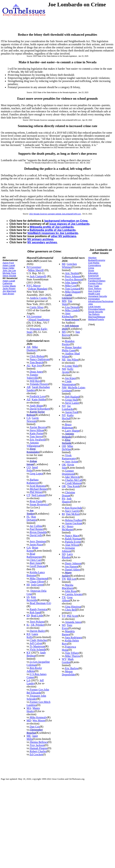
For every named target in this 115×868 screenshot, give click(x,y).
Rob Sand (35, 612)
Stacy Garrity (72, 511)
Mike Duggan (73, 292)
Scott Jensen (72, 320)
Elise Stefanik (66, 441)
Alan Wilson (72, 545)
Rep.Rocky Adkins (34, 670)
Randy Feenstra (38, 609)
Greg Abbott (67, 599)
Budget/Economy (97, 260)
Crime (91, 268)
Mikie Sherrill (36, 270)
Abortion (92, 258)
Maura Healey (33, 710)
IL (28, 625)
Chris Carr (36, 560)
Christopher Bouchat (35, 731)
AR (29, 387)
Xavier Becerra (38, 427)
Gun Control (94, 291)
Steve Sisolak (9, 276)
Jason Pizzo (36, 545)
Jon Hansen (71, 566)
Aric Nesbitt (72, 273)
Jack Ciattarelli (38, 276)
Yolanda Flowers (39, 384)
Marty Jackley (67, 574)
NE (64, 360)
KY (29, 653)
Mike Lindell (72, 310)
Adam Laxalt (9, 265)
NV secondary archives (42, 242)
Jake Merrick (72, 477)
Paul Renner (37, 529)
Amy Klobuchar (68, 315)
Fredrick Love (38, 396)
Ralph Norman (73, 539)
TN (64, 579)
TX (64, 597)
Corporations (95, 265)
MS (64, 332)
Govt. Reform (95, 289)
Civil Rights (94, 263)
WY (64, 659)
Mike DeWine (67, 448)
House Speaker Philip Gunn (72, 349)
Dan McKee (73, 514)
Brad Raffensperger (34, 555)
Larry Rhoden (67, 556)
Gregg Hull (71, 400)
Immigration (94, 299)
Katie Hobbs (39, 399)
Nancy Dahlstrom (40, 359)
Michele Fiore (9, 273)
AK (29, 347)
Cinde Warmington (69, 383)
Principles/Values (97, 309)
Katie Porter (36, 433)
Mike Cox (71, 286)
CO (29, 467)
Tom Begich (36, 362)
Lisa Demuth (72, 307)
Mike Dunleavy (32, 349)
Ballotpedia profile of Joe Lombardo (53, 230)
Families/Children (97, 281)
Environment (94, 278)
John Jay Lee (9, 270)
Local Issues (94, 307)
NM (64, 387)
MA (29, 708)
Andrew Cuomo (39, 298)
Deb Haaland (72, 397)
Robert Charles (38, 751)
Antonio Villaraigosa (33, 444)
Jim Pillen (72, 360)
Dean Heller (9, 268)
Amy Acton (71, 462)
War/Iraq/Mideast (97, 317)
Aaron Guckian (74, 523)
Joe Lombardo (68, 408)
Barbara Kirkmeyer (33, 481)
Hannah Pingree (39, 748)
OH (64, 446)
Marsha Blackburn (68, 587)
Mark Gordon (68, 661)
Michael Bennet (39, 489)
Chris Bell (71, 610)
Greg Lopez (36, 474)
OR (64, 486)
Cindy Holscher (38, 640)
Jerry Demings (38, 541)
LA (28, 680)
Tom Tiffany (72, 653)
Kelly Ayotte (68, 370)
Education (93, 273)
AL (28, 365)
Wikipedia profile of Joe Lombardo (52, 227)
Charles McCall (74, 480)
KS (28, 634)
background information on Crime (66, 221)
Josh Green (37, 585)
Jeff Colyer (36, 643)
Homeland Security (98, 296)
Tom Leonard (72, 289)
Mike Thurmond (39, 578)
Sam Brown (8, 294)
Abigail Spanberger (39, 320)
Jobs (90, 304)
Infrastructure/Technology (101, 301)
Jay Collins (36, 526)
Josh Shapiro (67, 500)
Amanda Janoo (73, 622)
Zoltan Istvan (32, 463)
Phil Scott (72, 616)
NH (64, 369)
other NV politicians (64, 236)
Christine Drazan (68, 494)
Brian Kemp (32, 549)
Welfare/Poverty (96, 319)
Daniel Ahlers (73, 570)
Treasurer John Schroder (36, 697)
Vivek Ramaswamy (69, 457)
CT (28, 495)
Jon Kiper (70, 378)
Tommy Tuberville (33, 376)
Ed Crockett (36, 754)
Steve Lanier (72, 403)
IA (28, 597)
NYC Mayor (34, 286)
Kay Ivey (37, 365)
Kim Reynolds (32, 599)
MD (29, 720)
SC (64, 526)
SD (64, 554)
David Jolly (36, 535)
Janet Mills (32, 737)
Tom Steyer (36, 436)
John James (71, 283)
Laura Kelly (32, 636)
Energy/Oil (93, 276)
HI (28, 585)
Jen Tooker (31, 512)
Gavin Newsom (33, 420)
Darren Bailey (38, 631)
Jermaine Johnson (68, 549)
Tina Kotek (73, 486)
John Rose (71, 591)
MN (64, 301)
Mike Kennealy (38, 717)
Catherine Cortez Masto (9, 285)
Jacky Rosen (9, 289)
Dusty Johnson (73, 563)
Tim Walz (67, 303)
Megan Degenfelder (69, 673)
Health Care (94, 294)
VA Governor (34, 316)
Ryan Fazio (36, 501)
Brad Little (37, 616)
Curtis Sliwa (37, 307)
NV (64, 406)
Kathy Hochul (68, 417)
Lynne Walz (72, 366)
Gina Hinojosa (73, 607)
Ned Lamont (38, 495)
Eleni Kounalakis (33, 450)
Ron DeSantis (32, 518)
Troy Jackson (37, 745)
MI (64, 264)
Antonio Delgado (68, 435)
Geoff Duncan (38, 566)
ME (29, 736)
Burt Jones (36, 563)
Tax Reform (94, 314)
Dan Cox (35, 727)
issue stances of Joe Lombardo (69, 224)
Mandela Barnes (68, 633)
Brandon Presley (68, 343)
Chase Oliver (37, 582)
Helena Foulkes (74, 520)
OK (64, 465)
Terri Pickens (37, 622)
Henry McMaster (68, 528)
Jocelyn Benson (74, 279)
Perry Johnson (73, 276)
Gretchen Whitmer (69, 266)
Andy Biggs (36, 406)
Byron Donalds (38, 532)
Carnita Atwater (74, 594)
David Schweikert (40, 409)
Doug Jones (36, 372)
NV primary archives (40, 239)
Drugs (91, 270)
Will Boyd (35, 381)
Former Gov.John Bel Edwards (38, 691)
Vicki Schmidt (38, 649)
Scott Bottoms (38, 486)
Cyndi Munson (73, 483)
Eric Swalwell (38, 440)
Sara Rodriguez (74, 637)
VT (64, 616)
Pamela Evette (73, 542)
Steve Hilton (37, 430)
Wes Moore (39, 720)
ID (28, 616)
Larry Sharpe (72, 431)
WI (64, 625)
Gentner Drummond (68, 472)
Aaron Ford (8, 263)
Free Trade (94, 286)
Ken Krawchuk (73, 508)
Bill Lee (71, 579)
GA (29, 548)
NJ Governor (34, 267)
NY (64, 415)
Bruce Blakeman (67, 426)
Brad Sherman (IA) (40, 603)
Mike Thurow (73, 656)
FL (28, 517)
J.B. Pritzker (38, 625)
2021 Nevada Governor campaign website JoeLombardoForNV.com (55, 214)
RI (63, 514)
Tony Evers (67, 627)
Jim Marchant (9, 291)
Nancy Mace (72, 536)
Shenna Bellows (39, 742)
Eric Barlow (72, 668)
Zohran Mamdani (38, 289)
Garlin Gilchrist (67, 296)
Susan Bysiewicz (39, 504)
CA (29, 418)
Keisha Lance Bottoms (36, 574)
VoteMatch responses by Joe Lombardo (53, 233)
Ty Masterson (37, 646)
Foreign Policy (95, 283)
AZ (28, 399)
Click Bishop (37, 356)
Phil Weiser (36, 492)
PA (63, 499)
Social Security (96, 312)
